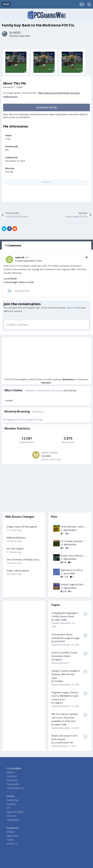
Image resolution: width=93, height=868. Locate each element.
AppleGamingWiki (15, 812)
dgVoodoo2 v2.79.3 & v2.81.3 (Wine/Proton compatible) (71, 570)
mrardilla (46, 456)
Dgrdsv (58, 659)
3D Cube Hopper (15, 549)
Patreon (46, 383)
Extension (11, 804)
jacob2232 (60, 641)
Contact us (12, 776)
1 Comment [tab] (13, 245)
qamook (20, 257)
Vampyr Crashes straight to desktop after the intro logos (66, 674)
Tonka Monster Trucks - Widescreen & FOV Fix (73, 527)
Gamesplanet (13, 820)
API (8, 808)
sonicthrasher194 (64, 743)
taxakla (9, 400)
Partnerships (13, 800)
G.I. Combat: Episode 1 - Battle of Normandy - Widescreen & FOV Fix (73, 541)
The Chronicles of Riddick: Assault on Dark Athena (24, 560)
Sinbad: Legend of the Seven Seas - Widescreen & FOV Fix (72, 585)
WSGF (17, 33)
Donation (68, 379)
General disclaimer (16, 788)
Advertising (12, 780)
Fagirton (59, 703)
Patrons (10, 840)
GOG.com (11, 816)
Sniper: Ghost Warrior (18, 571)
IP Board (11, 832)
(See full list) (70, 390)
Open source (13, 836)
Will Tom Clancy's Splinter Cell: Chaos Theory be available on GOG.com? (65, 718)
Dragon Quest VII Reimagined (22, 527)
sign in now (72, 308)
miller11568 (60, 620)
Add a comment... (18, 325)
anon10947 (69, 573)
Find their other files (20, 36)
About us (11, 772)
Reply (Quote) (22, 291)
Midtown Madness (16, 538)
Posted (29, 261)
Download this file (47, 107)
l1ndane (59, 681)
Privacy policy (13, 784)
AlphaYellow (70, 530)
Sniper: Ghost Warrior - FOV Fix (72, 556)
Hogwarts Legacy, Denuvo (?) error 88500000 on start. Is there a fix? (65, 696)
